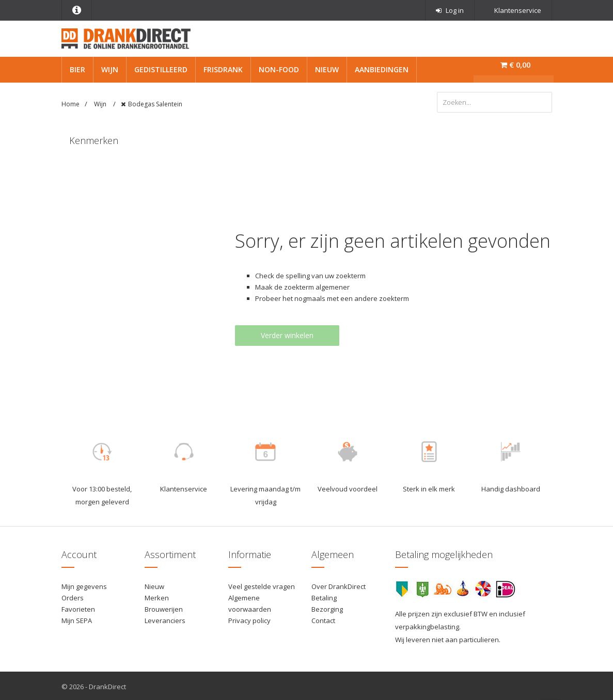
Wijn (110, 69)
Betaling (324, 596)
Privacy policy (249, 619)
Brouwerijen (164, 608)
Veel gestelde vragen (262, 585)
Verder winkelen (287, 334)
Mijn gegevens (84, 585)
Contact (323, 619)
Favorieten (78, 608)
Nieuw (327, 69)
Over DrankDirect (339, 585)
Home (70, 104)
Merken (157, 596)
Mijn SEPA (77, 619)
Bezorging (327, 608)
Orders (73, 596)
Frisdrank (223, 69)
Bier (77, 69)
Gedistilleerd (161, 69)
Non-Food (279, 69)
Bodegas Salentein (155, 104)
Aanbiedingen (382, 69)
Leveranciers (165, 619)
